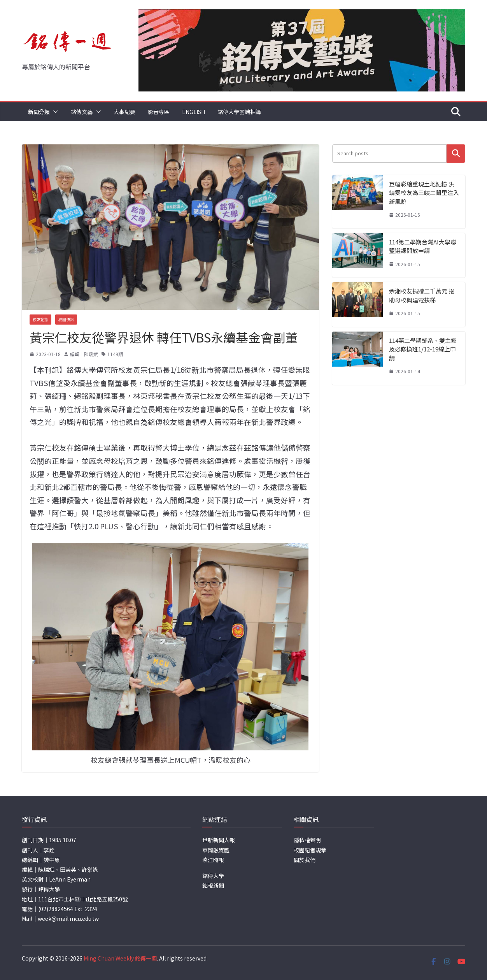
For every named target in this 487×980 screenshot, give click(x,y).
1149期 (115, 354)
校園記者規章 (310, 850)
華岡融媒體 (216, 850)
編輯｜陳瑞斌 (84, 354)
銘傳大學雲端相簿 (239, 112)
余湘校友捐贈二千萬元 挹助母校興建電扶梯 (422, 295)
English (194, 112)
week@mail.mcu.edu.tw (68, 919)
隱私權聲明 (307, 840)
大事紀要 (124, 112)
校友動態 (40, 319)
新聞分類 (39, 112)
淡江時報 (213, 860)
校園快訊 (66, 319)
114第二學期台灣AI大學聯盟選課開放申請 (423, 246)
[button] (54, 112)
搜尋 (456, 153)
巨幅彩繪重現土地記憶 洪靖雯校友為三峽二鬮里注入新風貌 (424, 193)
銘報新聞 (213, 885)
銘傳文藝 (82, 112)
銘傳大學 (213, 876)
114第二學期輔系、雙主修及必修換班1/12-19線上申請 (423, 349)
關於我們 (305, 860)
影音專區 (159, 112)
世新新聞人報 (219, 840)
